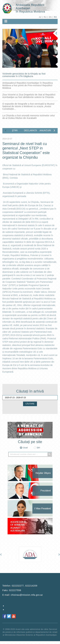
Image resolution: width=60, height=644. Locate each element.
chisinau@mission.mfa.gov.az (27, 595)
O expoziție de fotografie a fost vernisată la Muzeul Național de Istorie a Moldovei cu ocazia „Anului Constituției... (28, 106)
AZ (40, 17)
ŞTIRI (15, 130)
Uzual (25, 448)
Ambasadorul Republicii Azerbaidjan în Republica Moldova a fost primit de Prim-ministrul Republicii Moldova (28, 85)
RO (55, 17)
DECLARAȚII (30, 130)
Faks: (12, 590)
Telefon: (20, 586)
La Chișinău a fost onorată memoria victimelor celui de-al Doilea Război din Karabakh (29, 117)
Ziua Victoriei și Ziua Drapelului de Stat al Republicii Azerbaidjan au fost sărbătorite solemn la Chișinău (29, 96)
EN (50, 17)
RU (45, 17)
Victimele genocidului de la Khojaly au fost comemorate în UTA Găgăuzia (24, 75)
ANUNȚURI (45, 130)
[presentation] (6, 130)
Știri (38, 448)
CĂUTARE (30, 404)
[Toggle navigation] (6, 21)
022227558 (15, 590)
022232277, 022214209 (24, 586)
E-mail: (23, 595)
